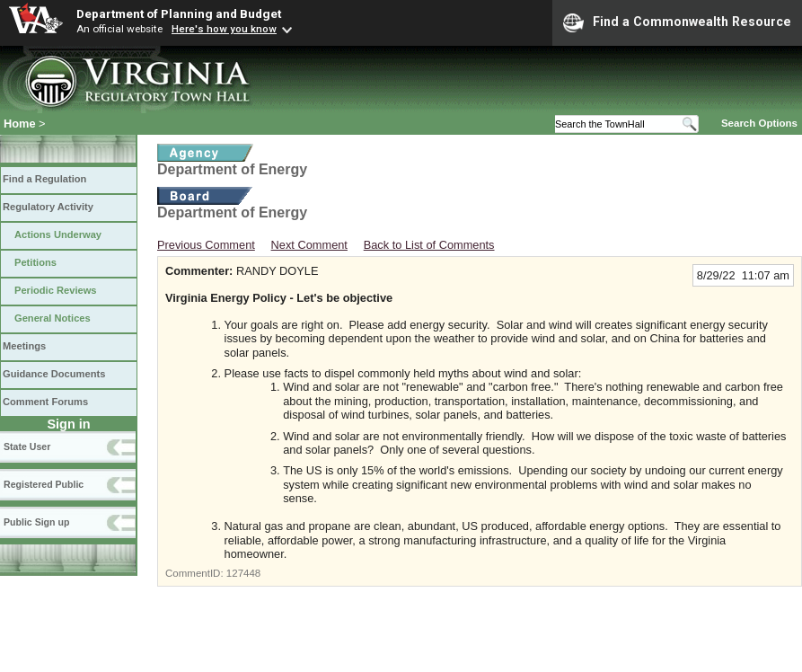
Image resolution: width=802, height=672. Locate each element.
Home (20, 124)
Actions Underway (58, 234)
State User (27, 447)
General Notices (53, 318)
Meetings (24, 346)
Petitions (35, 262)
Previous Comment (206, 245)
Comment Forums (45, 402)
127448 (243, 573)
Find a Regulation (44, 179)
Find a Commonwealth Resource (677, 22)
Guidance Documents (54, 374)
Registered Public (44, 484)
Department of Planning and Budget (179, 13)
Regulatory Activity (48, 207)
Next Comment (309, 245)
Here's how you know (224, 29)
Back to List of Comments (429, 245)
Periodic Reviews (56, 290)
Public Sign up (36, 522)
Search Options (759, 123)
